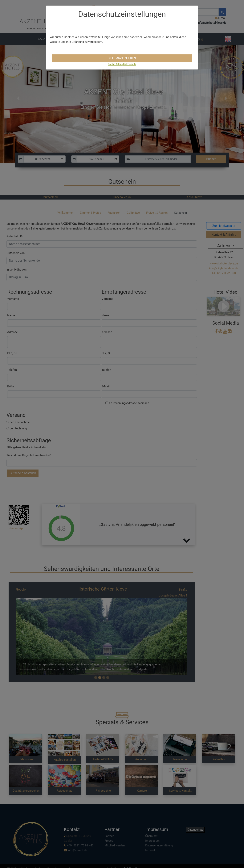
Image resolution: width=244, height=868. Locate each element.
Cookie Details (115, 64)
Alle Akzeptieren (122, 58)
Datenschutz (130, 64)
